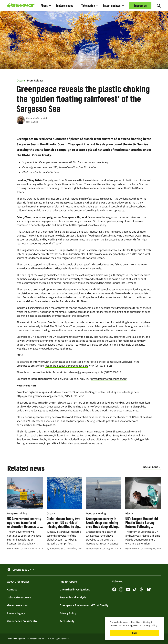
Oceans (21, 80)
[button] (46, 6)
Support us (140, 6)
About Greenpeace (18, 582)
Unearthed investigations (75, 589)
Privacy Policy (68, 613)
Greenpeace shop (18, 605)
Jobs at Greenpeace (19, 597)
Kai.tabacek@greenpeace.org (80, 372)
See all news (151, 467)
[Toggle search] (159, 6)
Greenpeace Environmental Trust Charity (84, 605)
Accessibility (67, 621)
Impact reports (69, 582)
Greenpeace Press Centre (22, 621)
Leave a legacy (16, 613)
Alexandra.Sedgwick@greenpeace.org (67, 366)
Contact (12, 589)
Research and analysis (73, 597)
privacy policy (150, 625)
